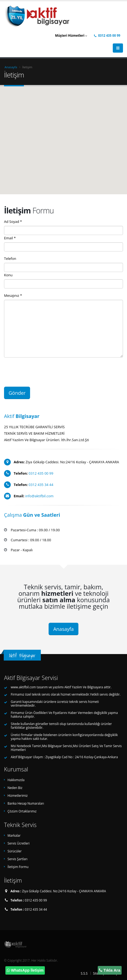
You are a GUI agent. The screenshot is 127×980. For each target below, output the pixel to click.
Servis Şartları (17, 859)
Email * (10, 238)
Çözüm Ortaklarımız (22, 811)
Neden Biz (15, 788)
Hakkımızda (16, 780)
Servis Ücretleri (19, 843)
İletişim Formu (18, 867)
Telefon (10, 258)
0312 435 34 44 (41, 485)
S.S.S (84, 973)
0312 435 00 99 (107, 35)
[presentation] (45, 372)
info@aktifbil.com (39, 496)
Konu (8, 275)
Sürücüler (15, 851)
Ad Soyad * (13, 222)
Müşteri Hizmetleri (71, 35)
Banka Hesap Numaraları (26, 803)
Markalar (14, 835)
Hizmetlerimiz (18, 795)
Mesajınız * (13, 295)
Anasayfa (11, 67)
